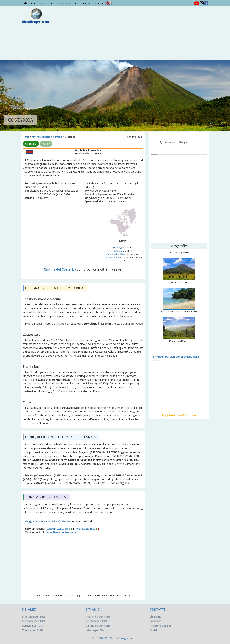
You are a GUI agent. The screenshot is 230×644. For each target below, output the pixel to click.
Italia (86, 3)
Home (30, 3)
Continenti (67, 3)
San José (179, 222)
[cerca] (178, 143)
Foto (99, 3)
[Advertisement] (130, 33)
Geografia (31, 144)
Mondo (46, 3)
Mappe (46, 144)
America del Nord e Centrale (47, 137)
